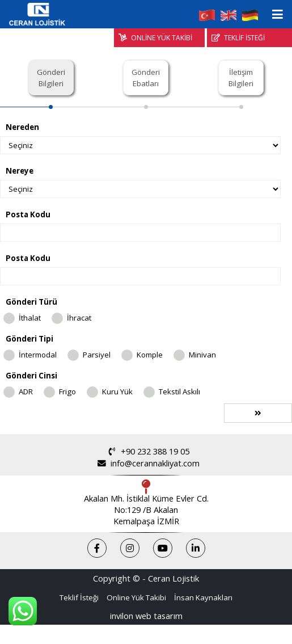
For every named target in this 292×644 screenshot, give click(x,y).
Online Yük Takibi (136, 597)
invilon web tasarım (146, 616)
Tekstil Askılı (179, 392)
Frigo (67, 392)
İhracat (79, 318)
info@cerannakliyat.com (146, 463)
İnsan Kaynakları (203, 597)
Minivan (202, 355)
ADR (26, 392)
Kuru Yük (117, 392)
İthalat (30, 318)
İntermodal (38, 355)
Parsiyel (97, 355)
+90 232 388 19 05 (146, 451)
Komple (150, 355)
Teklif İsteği (79, 597)
